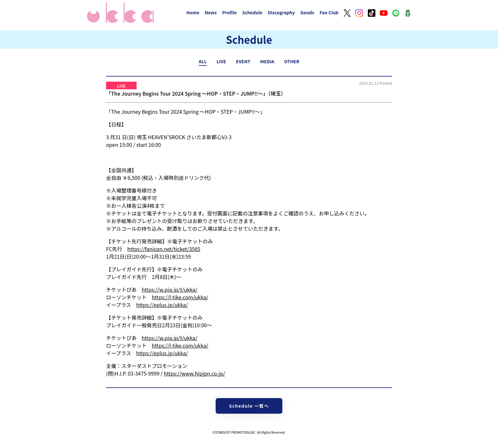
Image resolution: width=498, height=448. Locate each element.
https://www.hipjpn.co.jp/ (195, 373)
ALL (203, 61)
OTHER (292, 61)
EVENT (243, 61)
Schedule (252, 12)
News (211, 12)
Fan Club (329, 12)
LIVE (221, 61)
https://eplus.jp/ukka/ (162, 305)
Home (193, 12)
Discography (281, 12)
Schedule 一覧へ (249, 406)
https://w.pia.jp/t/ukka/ (170, 289)
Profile (229, 12)
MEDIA (267, 61)
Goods (307, 12)
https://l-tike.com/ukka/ (180, 297)
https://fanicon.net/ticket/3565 (164, 249)
